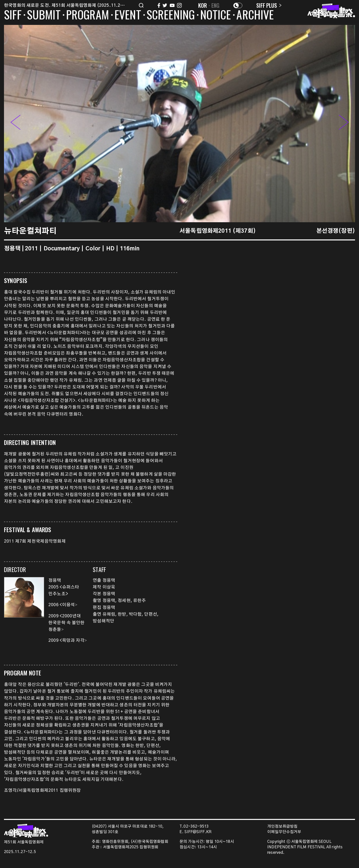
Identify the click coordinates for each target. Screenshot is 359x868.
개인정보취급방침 (282, 827)
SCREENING (171, 15)
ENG (216, 5)
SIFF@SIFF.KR (198, 832)
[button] (344, 123)
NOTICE (216, 15)
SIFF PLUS (269, 5)
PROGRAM (88, 15)
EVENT (128, 15)
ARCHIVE (255, 15)
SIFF (13, 15)
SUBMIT (44, 15)
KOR (203, 5)
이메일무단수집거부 (284, 832)
